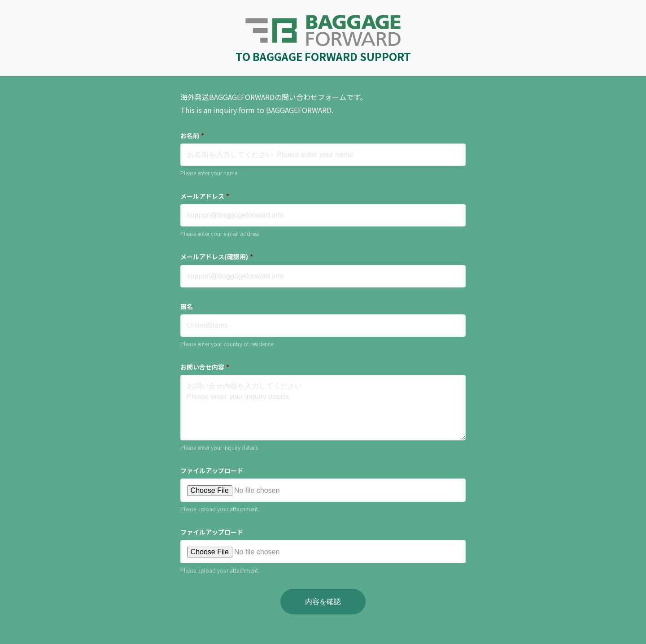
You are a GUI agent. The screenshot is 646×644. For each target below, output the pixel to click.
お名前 (192, 135)
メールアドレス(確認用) (217, 257)
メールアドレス (205, 196)
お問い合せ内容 (205, 367)
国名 (187, 306)
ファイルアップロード (212, 470)
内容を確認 (323, 602)
